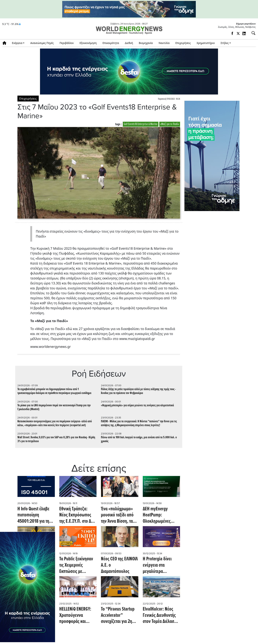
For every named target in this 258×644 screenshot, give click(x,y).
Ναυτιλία (164, 43)
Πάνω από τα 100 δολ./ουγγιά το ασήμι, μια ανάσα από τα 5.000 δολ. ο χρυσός (139, 439)
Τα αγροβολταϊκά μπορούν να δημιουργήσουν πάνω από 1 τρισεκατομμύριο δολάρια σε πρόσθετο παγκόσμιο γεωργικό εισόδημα (54, 391)
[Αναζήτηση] (252, 33)
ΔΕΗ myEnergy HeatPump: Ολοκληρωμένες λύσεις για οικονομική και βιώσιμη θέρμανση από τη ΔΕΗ (159, 515)
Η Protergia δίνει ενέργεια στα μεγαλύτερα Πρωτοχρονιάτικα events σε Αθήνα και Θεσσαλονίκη (160, 565)
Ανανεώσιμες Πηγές (42, 43)
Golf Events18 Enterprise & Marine (141, 124)
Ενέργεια (17, 43)
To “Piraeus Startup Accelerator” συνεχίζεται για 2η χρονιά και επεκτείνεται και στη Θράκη (118, 616)
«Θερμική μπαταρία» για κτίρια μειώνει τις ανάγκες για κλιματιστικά (137, 405)
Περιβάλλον (67, 43)
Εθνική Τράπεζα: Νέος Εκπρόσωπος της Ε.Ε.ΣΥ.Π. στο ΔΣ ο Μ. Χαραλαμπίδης (78, 515)
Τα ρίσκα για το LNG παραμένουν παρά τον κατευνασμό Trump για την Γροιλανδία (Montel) (54, 407)
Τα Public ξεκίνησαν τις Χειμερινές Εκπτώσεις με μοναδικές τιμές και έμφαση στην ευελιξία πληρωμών (78, 565)
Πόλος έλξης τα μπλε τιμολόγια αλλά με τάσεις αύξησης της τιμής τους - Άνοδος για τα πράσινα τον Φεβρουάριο (138, 391)
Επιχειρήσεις (183, 43)
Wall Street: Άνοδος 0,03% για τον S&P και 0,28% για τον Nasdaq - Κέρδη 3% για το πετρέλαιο (56, 439)
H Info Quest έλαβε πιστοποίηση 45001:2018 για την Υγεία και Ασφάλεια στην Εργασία (34, 515)
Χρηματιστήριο (206, 43)
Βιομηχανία (146, 43)
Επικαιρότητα (111, 43)
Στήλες (225, 43)
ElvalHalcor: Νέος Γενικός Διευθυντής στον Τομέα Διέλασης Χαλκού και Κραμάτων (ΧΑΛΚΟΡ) (160, 616)
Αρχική (6, 43)
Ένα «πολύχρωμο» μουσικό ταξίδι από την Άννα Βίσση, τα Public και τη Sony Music (117, 515)
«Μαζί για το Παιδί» (170, 124)
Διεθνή (129, 43)
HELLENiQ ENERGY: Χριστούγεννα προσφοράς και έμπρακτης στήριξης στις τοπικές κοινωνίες (76, 616)
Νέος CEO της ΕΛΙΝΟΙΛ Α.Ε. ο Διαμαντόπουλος (119, 565)
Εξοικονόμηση (88, 43)
